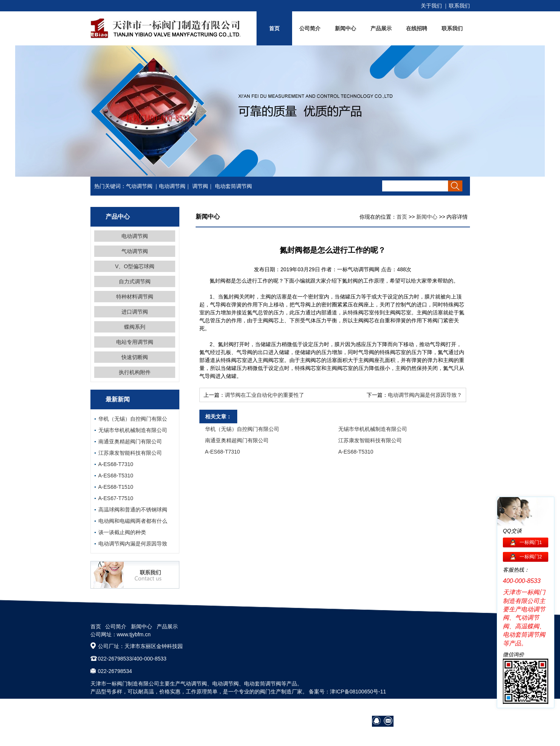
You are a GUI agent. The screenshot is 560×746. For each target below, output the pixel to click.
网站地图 (459, 708)
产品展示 (381, 28)
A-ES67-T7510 (116, 498)
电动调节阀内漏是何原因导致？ (425, 395)
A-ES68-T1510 (116, 487)
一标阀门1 (531, 542)
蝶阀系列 (135, 327)
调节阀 (200, 186)
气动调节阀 (139, 186)
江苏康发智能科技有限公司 (130, 453)
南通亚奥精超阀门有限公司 (130, 441)
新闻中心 (345, 28)
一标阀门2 (531, 557)
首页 (274, 28)
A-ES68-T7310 (116, 464)
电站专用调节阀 (135, 342)
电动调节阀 (172, 186)
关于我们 (431, 6)
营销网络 (383, 708)
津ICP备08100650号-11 (358, 692)
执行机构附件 (135, 372)
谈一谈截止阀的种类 (122, 532)
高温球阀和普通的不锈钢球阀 (133, 510)
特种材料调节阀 (135, 297)
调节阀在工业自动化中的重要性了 (264, 395)
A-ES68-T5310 (116, 476)
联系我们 (459, 6)
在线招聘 (417, 28)
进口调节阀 (135, 312)
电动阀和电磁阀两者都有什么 (133, 521)
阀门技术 (409, 708)
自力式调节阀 (135, 281)
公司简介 (310, 28)
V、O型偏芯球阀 (135, 266)
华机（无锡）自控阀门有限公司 (242, 429)
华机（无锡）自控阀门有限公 (133, 419)
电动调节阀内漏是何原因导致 (133, 544)
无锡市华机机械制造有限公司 (133, 430)
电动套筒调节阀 (233, 186)
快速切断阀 (135, 357)
